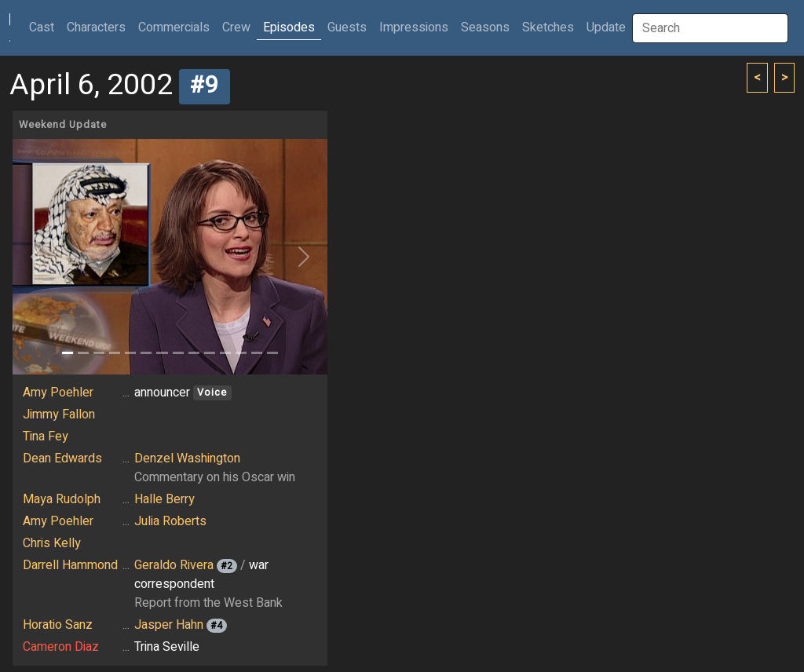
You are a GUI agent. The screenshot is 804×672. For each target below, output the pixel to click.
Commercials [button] (174, 27)
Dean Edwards (62, 458)
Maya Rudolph (62, 499)
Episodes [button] (289, 27)
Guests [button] (347, 27)
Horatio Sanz (58, 625)
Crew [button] (236, 27)
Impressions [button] (414, 27)
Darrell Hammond (70, 565)
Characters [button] (96, 27)
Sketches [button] (548, 27)
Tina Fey (46, 436)
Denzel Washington (187, 458)
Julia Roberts (170, 521)
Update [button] (606, 27)
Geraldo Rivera (174, 565)
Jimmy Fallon (59, 415)
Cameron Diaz (61, 647)
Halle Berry (164, 499)
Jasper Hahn (169, 625)
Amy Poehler (58, 393)
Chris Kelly (52, 543)
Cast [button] (45, 27)
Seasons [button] (485, 27)
